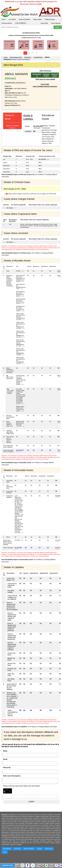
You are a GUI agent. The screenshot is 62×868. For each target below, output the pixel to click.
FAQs (5, 852)
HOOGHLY (28, 57)
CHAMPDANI (38, 57)
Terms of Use (49, 849)
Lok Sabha (12, 19)
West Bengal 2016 (16, 57)
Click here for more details (45, 79)
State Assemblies (24, 19)
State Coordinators (29, 849)
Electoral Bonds (7, 23)
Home (4, 19)
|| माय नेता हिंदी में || (21, 23)
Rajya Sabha (37, 19)
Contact (39, 849)
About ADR (44, 23)
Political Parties (50, 19)
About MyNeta (56, 23)
